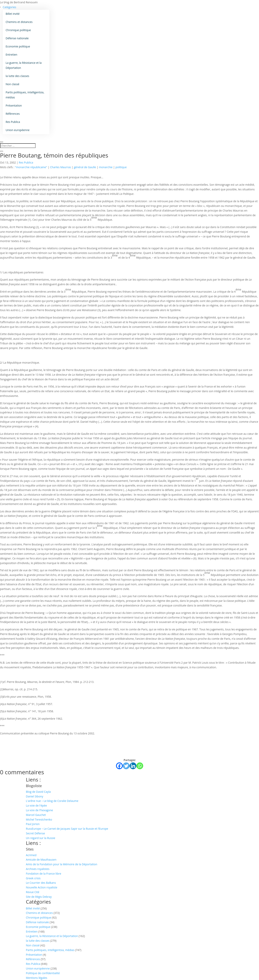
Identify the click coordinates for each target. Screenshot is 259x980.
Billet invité (13, 14)
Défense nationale (17, 38)
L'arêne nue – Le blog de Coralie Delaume (52, 801)
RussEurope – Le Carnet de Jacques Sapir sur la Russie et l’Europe (67, 829)
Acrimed (31, 855)
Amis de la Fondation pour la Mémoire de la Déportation (61, 864)
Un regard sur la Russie (41, 838)
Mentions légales (37, 978)
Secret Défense (35, 833)
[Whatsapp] (140, 766)
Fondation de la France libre (44, 874)
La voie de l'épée (36, 805)
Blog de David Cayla (38, 792)
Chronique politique (18, 30)
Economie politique (18, 46)
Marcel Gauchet (36, 815)
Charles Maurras (61, 167)
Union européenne (18, 130)
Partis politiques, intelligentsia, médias (25, 95)
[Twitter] (126, 766)
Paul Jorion (33, 824)
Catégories (9, 7)
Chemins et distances (19, 22)
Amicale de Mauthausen (41, 860)
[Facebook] (119, 766)
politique (121, 167)
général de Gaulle (85, 167)
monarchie (106, 167)
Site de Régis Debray (39, 897)
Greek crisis (33, 878)
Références (13, 114)
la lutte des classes (17, 76)
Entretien (11, 55)
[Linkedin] (133, 766)
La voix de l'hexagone (39, 810)
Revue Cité (33, 892)
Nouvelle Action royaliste (41, 887)
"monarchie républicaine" (31, 167)
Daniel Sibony (34, 796)
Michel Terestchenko (39, 819)
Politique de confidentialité (43, 973)
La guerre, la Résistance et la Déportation (24, 65)
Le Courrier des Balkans (41, 883)
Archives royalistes (38, 869)
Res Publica (13, 122)
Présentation (14, 105)
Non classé (12, 84)
